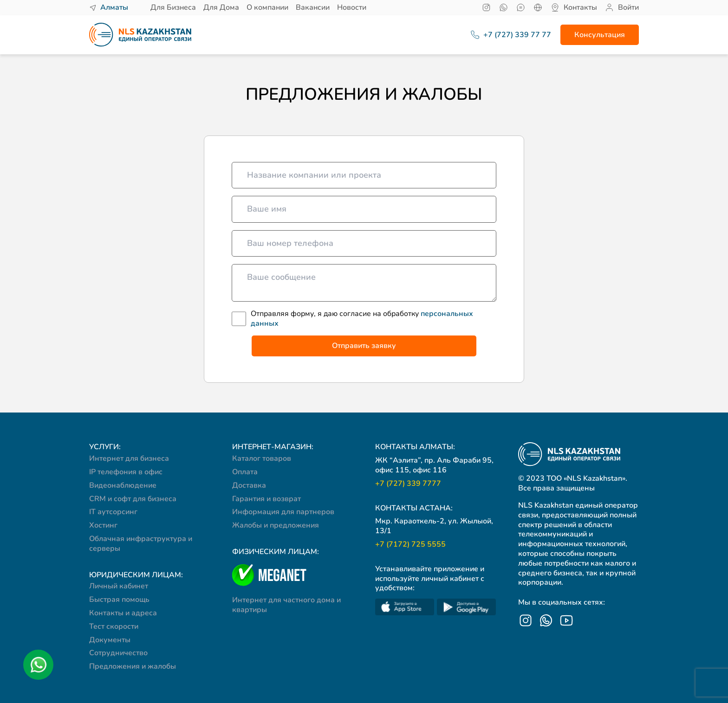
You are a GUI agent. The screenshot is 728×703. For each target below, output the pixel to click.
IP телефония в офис (126, 472)
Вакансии (313, 7)
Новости (352, 7)
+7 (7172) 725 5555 (410, 545)
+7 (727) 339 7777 (408, 484)
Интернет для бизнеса (129, 458)
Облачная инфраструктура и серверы (141, 544)
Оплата (245, 472)
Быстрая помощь (119, 600)
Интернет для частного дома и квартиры (286, 605)
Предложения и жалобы (133, 666)
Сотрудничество (118, 653)
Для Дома (221, 7)
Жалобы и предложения (276, 525)
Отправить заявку (364, 346)
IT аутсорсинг (113, 512)
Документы (110, 640)
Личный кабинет (119, 586)
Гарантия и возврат (266, 499)
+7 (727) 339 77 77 (506, 35)
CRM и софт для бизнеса (133, 499)
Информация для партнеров (283, 512)
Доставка (249, 485)
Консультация (600, 35)
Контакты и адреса (123, 613)
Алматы (114, 8)
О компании (267, 7)
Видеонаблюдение (123, 485)
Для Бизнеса (173, 7)
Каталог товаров (262, 458)
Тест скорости (114, 626)
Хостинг (103, 525)
